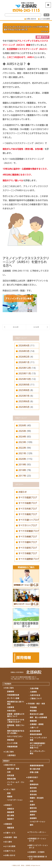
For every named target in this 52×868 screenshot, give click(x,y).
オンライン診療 (13, 698)
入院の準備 (34, 688)
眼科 (32, 825)
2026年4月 (24, 346)
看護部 (10, 797)
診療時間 (11, 692)
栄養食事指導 (12, 747)
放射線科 (33, 818)
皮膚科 (32, 805)
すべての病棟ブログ (28, 537)
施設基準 (11, 812)
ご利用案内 (7, 684)
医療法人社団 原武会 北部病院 (22, 865)
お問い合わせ (31, 19)
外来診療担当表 (13, 695)
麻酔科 (32, 815)
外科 (32, 801)
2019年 (22, 465)
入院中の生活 (35, 695)
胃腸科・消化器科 (37, 798)
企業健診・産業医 (37, 724)
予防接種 (33, 707)
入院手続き (12, 755)
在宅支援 (11, 775)
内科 (32, 781)
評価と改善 (34, 772)
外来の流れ (12, 711)
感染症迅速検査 (36, 734)
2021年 (22, 453)
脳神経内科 (34, 784)
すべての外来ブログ (28, 509)
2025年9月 (24, 385)
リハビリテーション (15, 800)
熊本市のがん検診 (37, 714)
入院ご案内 (9, 752)
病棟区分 (11, 809)
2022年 (22, 448)
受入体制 (11, 815)
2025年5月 (24, 407)
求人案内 (8, 842)
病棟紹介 (9, 805)
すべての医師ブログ (28, 497)
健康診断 (33, 721)
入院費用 (33, 692)
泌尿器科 (33, 811)
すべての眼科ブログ (28, 542)
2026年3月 (24, 351)
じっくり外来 (12, 743)
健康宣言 (11, 828)
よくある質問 (45, 19)
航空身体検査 (35, 731)
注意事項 (11, 707)
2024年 (22, 437)
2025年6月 (24, 401)
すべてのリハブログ (28, 525)
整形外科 (33, 808)
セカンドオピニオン (15, 736)
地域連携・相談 (11, 837)
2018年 (22, 470)
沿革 (9, 772)
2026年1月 (24, 362)
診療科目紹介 (33, 777)
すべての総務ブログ (28, 503)
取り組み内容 (35, 769)
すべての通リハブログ (29, 520)
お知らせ (23, 492)
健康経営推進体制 (37, 766)
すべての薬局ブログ (28, 514)
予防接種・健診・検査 (36, 704)
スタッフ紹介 (10, 789)
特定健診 (33, 711)
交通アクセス (10, 851)
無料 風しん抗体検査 (38, 717)
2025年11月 (25, 373)
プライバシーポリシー (38, 832)
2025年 (22, 431)
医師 (9, 793)
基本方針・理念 (13, 769)
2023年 (22, 442)
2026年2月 (24, 357)
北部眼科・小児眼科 (37, 852)
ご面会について (36, 698)
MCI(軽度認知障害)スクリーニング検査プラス (38, 746)
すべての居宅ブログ (28, 548)
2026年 (22, 425)
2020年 (22, 459)
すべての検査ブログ (28, 553)
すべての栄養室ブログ (29, 531)
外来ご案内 (9, 688)
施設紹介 (11, 819)
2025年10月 (25, 379)
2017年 (22, 476)
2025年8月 (24, 390)
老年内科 (33, 795)
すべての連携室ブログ (29, 559)
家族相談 (11, 740)
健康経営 (9, 824)
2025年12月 (25, 368)
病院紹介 (6, 761)
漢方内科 (33, 788)
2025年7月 (24, 396)
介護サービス (10, 833)
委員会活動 (12, 779)
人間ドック (34, 728)
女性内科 (33, 791)
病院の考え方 (10, 765)
